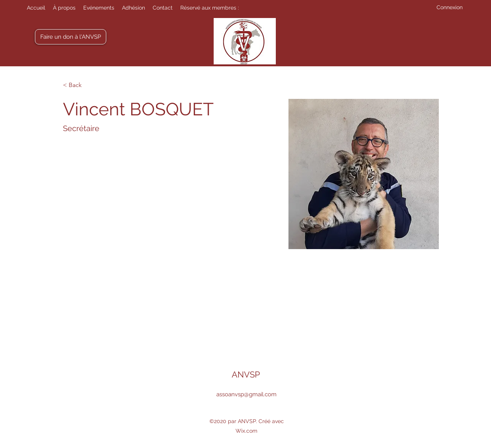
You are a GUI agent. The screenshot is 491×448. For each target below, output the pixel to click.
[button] (210, 8)
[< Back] (78, 85)
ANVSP (246, 374)
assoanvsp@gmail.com (246, 394)
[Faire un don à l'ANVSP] (71, 37)
